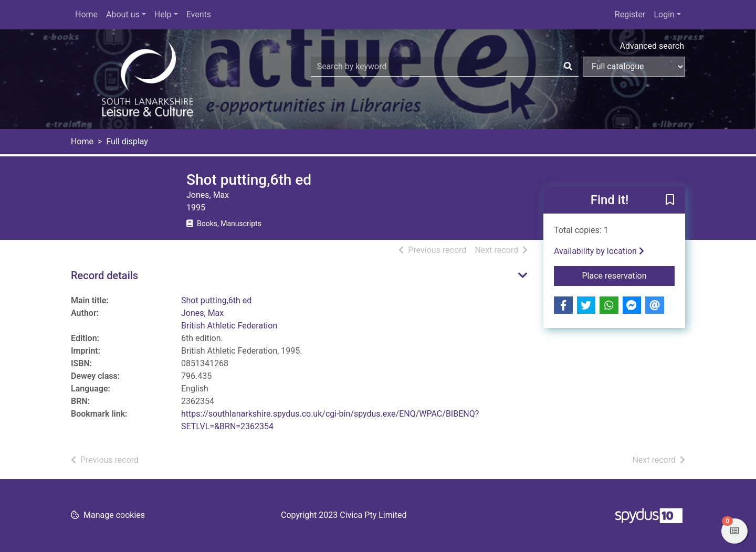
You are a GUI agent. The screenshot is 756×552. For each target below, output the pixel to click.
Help (163, 14)
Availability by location (599, 251)
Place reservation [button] (629, 275)
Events (199, 14)
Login (664, 14)
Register (630, 14)
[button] (670, 200)
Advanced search (652, 46)
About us (123, 14)
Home (86, 14)
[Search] (568, 67)
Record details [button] (104, 275)
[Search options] (634, 67)
